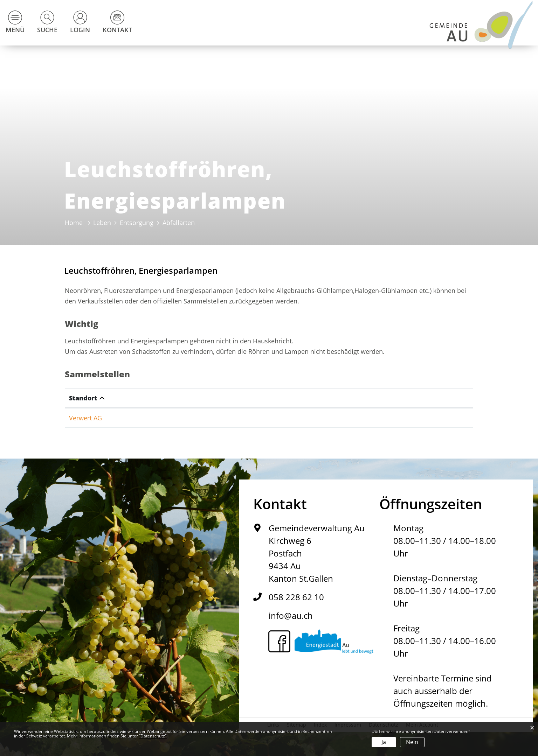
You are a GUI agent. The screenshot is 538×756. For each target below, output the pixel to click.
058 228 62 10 (296, 597)
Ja (384, 742)
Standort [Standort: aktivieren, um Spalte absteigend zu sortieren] (83, 398)
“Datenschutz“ (153, 736)
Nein (412, 742)
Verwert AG (85, 418)
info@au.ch (291, 615)
